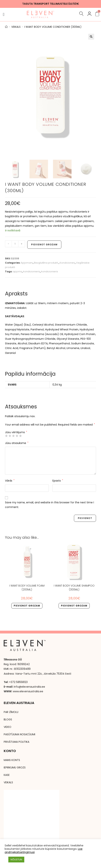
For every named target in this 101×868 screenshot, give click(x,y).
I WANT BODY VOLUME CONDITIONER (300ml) (53, 27)
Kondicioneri (67, 263)
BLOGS (8, 720)
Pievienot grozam (44, 245)
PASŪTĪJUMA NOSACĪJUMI (19, 735)
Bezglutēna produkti (46, 263)
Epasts (58, 481)
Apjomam (27, 263)
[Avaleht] (6, 27)
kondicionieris (32, 272)
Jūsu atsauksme (17, 443)
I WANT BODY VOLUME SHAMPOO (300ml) (74, 588)
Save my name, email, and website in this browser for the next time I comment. (49, 505)
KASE (7, 775)
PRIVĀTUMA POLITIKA (16, 742)
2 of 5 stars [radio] (10, 436)
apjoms (17, 272)
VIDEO (8, 727)
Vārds (10, 481)
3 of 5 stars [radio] (13, 436)
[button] (4, 14)
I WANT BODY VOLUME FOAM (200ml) (27, 588)
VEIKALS (8, 783)
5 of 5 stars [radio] (20, 436)
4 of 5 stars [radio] (17, 436)
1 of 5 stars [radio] (6, 436)
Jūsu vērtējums (16, 432)
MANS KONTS (12, 760)
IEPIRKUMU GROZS (15, 768)
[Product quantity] (15, 244)
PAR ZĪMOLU (11, 712)
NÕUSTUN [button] (16, 860)
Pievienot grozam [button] (27, 606)
